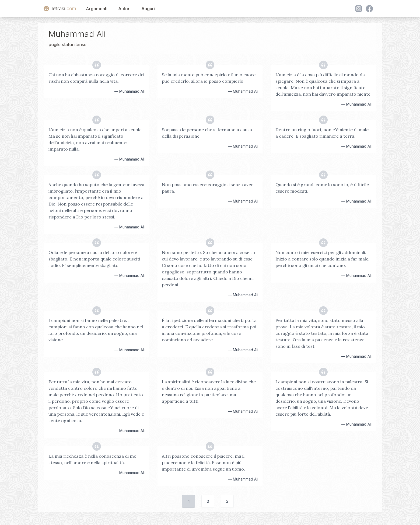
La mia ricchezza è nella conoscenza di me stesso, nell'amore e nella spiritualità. (92, 459)
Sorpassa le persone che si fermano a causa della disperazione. (207, 133)
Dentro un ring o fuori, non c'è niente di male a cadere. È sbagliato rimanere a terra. (322, 133)
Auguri (148, 9)
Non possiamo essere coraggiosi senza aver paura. (207, 188)
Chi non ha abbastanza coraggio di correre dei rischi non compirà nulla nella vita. (96, 78)
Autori (124, 9)
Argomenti (97, 9)
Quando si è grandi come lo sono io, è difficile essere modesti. (322, 188)
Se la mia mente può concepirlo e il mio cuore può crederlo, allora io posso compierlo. (209, 78)
